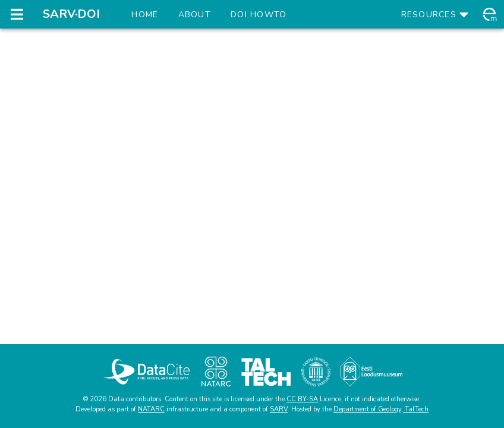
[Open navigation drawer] (17, 14)
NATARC (151, 409)
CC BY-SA (302, 399)
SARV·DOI (71, 14)
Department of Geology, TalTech (381, 409)
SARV (279, 409)
